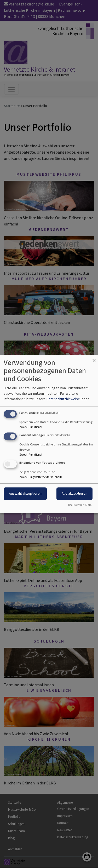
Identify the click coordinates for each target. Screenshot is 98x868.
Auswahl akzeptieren (25, 493)
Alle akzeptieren (74, 493)
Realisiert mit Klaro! (80, 505)
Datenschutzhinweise (63, 399)
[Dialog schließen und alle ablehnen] (94, 358)
